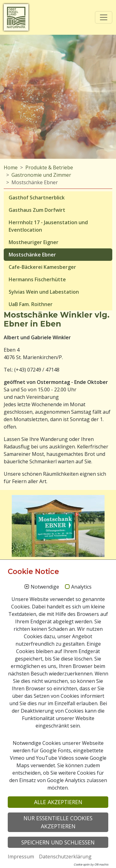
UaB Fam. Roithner (31, 304)
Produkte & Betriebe (49, 167)
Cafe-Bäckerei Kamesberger (42, 267)
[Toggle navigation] (104, 17)
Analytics (81, 587)
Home (11, 167)
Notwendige (45, 587)
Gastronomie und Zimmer (41, 175)
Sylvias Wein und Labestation (44, 292)
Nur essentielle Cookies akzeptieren (58, 822)
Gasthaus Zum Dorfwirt (37, 210)
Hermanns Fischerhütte (37, 279)
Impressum (21, 857)
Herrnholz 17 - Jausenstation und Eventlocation (48, 226)
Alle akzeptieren (58, 802)
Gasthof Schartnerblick (37, 198)
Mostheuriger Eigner (34, 242)
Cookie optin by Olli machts (91, 864)
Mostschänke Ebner (32, 255)
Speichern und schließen (58, 842)
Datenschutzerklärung (65, 857)
